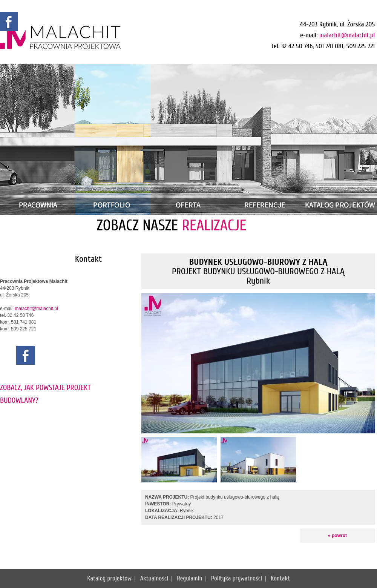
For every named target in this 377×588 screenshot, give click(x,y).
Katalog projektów (109, 578)
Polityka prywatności (237, 578)
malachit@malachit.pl (347, 35)
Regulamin (189, 578)
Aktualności (154, 578)
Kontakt (280, 578)
